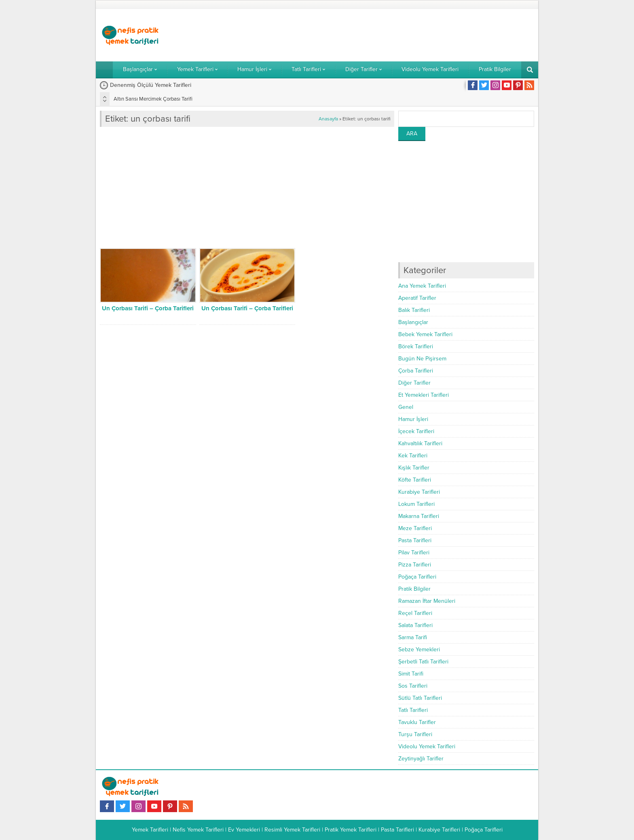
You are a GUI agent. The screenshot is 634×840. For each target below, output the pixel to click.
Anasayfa (328, 119)
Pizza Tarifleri (415, 565)
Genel (406, 407)
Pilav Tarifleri (414, 553)
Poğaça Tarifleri (417, 577)
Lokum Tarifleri (416, 504)
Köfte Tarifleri (415, 480)
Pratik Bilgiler (414, 589)
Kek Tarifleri (413, 456)
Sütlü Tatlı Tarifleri (420, 698)
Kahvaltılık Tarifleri (420, 443)
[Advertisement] (387, 35)
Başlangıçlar (413, 322)
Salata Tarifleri (415, 625)
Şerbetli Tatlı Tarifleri (423, 662)
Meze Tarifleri (415, 528)
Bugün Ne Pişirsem (422, 359)
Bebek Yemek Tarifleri (425, 334)
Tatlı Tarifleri (413, 710)
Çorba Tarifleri (416, 371)
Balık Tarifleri (414, 310)
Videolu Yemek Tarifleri (427, 746)
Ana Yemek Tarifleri (422, 286)
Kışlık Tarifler (414, 468)
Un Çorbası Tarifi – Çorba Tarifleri (148, 308)
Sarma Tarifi (413, 637)
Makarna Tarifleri (419, 516)
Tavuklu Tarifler (417, 722)
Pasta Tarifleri (415, 540)
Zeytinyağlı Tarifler (421, 759)
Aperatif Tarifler (417, 298)
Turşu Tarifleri (415, 734)
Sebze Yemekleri (419, 649)
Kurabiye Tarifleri (419, 492)
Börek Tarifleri (416, 346)
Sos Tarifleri (413, 686)
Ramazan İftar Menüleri (427, 601)
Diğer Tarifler (414, 383)
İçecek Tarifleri (416, 431)
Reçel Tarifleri (415, 613)
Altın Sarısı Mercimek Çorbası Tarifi (153, 99)
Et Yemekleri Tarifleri (424, 395)
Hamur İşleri (413, 419)
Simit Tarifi (411, 674)
